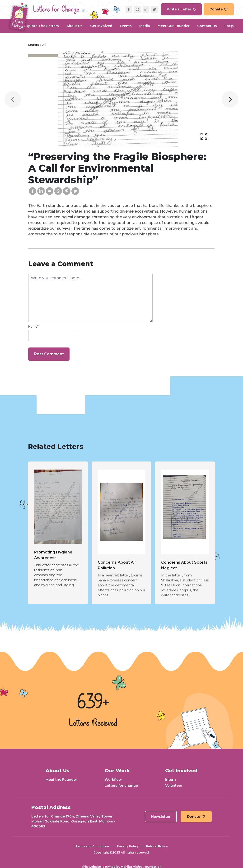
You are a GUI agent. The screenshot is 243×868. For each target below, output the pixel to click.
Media (145, 26)
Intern (171, 780)
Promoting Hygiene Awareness (53, 555)
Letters (34, 45)
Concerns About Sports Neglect (184, 565)
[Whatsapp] (58, 191)
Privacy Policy (128, 846)
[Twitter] (75, 191)
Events (126, 26)
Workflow (113, 780)
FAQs (229, 26)
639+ (93, 703)
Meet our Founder (174, 26)
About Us (75, 26)
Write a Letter (181, 9)
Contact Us (207, 26)
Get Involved (101, 26)
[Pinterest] (67, 191)
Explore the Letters (42, 26)
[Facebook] (33, 191)
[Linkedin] (41, 191)
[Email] (50, 191)
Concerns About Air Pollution (117, 565)
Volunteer (174, 786)
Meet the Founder (61, 780)
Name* (33, 327)
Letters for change (121, 786)
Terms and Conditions (92, 846)
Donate (219, 9)
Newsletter (161, 817)
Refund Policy (157, 846)
